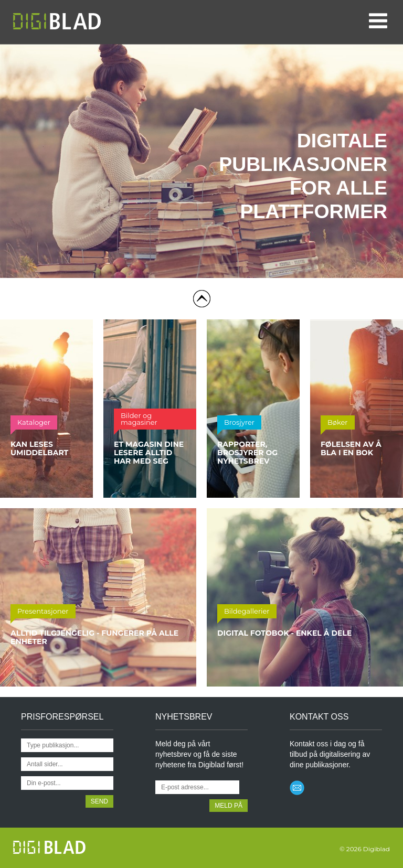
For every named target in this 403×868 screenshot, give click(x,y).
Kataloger (34, 422)
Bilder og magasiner (139, 419)
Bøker (338, 422)
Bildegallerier (247, 611)
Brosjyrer (239, 422)
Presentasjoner (43, 611)
